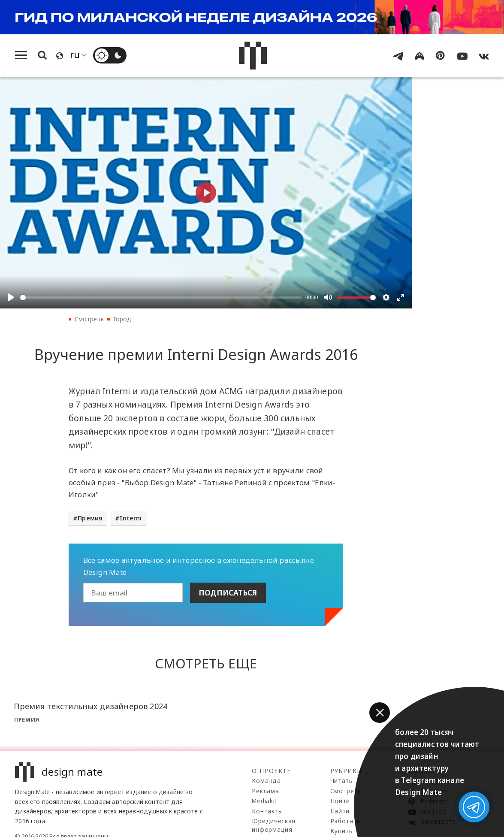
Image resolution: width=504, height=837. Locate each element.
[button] (380, 713)
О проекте (271, 771)
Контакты (267, 811)
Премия (90, 518)
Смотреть (89, 319)
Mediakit (264, 801)
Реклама (265, 791)
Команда (266, 781)
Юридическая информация (273, 825)
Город (122, 319)
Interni (131, 518)
